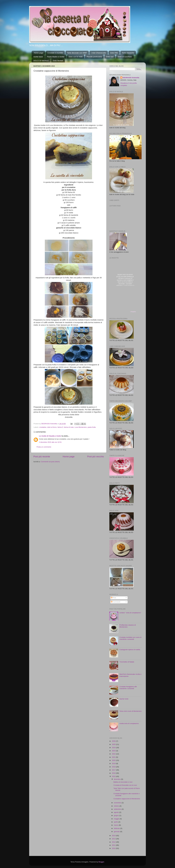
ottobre (117, 806)
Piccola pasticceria (94, 57)
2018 (114, 767)
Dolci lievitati (58, 61)
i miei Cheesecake (99, 53)
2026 (114, 741)
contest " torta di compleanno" (130, 613)
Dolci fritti (114, 53)
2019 (114, 764)
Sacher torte (124, 699)
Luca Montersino (81, 427)
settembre (118, 809)
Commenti (116, 602)
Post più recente (42, 457)
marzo (116, 825)
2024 (114, 748)
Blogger (101, 862)
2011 (114, 845)
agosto (117, 812)
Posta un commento (44, 447)
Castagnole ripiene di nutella (130, 650)
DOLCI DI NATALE (41, 61)
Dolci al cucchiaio (125, 57)
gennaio (117, 832)
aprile (116, 822)
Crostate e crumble (55, 53)
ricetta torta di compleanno (129, 723)
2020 (114, 760)
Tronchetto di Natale (127, 662)
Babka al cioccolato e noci (123, 782)
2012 (114, 842)
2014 (114, 836)
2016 (114, 773)
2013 (114, 839)
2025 (114, 744)
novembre (118, 803)
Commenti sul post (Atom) (50, 462)
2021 (114, 757)
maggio (117, 819)
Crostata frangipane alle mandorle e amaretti (128, 688)
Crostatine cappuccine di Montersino (127, 799)
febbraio (117, 828)
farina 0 (60, 427)
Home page (39, 53)
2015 (114, 776)
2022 (114, 754)
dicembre (117, 779)
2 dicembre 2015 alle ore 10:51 (50, 442)
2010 (114, 848)
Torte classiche (128, 53)
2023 (114, 751)
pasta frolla (92, 427)
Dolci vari (110, 57)
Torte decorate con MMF (77, 53)
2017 (114, 770)
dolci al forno (52, 427)
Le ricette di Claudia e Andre (50, 436)
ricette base (38, 57)
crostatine (43, 427)
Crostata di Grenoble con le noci (125, 785)
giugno (117, 815)
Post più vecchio (96, 457)
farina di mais (69, 427)
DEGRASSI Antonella (131, 78)
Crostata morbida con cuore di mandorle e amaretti (130, 638)
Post (113, 598)
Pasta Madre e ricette (56, 57)
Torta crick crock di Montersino (130, 711)
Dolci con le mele (76, 57)
